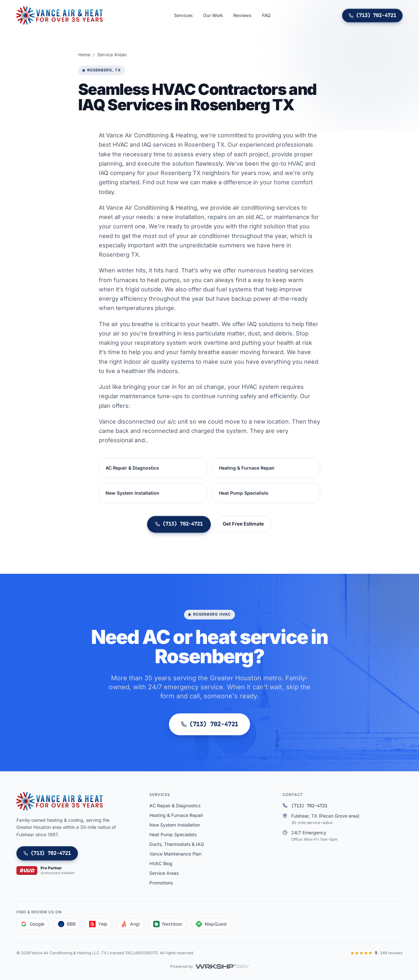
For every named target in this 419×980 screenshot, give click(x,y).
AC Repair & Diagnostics (132, 468)
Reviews (242, 15)
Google (33, 924)
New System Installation (132, 493)
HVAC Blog (161, 863)
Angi (130, 924)
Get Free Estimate (243, 524)
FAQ (266, 15)
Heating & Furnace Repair (247, 468)
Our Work (213, 15)
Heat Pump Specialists (244, 493)
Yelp (98, 924)
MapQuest (211, 924)
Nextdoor (168, 924)
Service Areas (112, 55)
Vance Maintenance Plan (175, 854)
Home (84, 55)
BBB (67, 924)
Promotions (161, 883)
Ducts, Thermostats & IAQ (177, 844)
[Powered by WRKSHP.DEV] (209, 966)
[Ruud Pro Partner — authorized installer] (46, 870)
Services (183, 15)
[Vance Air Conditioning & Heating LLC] (60, 15)
